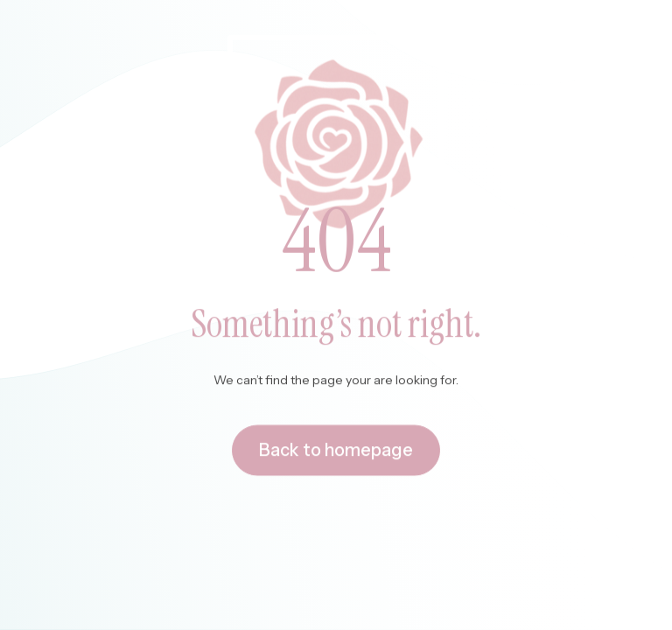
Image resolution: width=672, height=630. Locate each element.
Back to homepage (336, 451)
